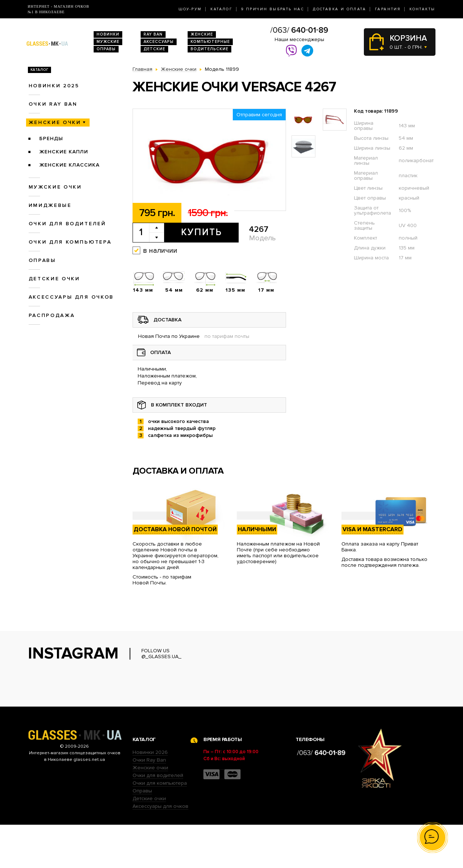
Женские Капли (64, 152)
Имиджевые (50, 205)
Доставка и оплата (339, 9)
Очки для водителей (67, 224)
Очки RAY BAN (53, 104)
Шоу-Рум (190, 9)
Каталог (221, 9)
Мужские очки (55, 187)
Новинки (108, 34)
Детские (154, 49)
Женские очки (55, 122)
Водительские (209, 49)
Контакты (422, 9)
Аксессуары (159, 42)
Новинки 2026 (150, 796)
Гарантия (388, 9)
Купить (201, 232)
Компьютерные (210, 42)
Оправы (106, 49)
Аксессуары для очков (71, 297)
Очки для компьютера (70, 242)
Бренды (51, 138)
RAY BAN (153, 34)
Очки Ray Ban (149, 803)
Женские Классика (69, 165)
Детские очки (54, 279)
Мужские (108, 42)
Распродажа (52, 315)
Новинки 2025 (54, 86)
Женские (202, 34)
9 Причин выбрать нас (273, 9)
